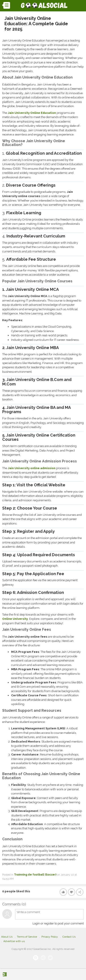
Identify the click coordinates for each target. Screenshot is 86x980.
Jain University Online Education (32, 113)
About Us (7, 937)
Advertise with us (14, 941)
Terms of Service (27, 937)
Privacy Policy (50, 937)
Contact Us (69, 937)
